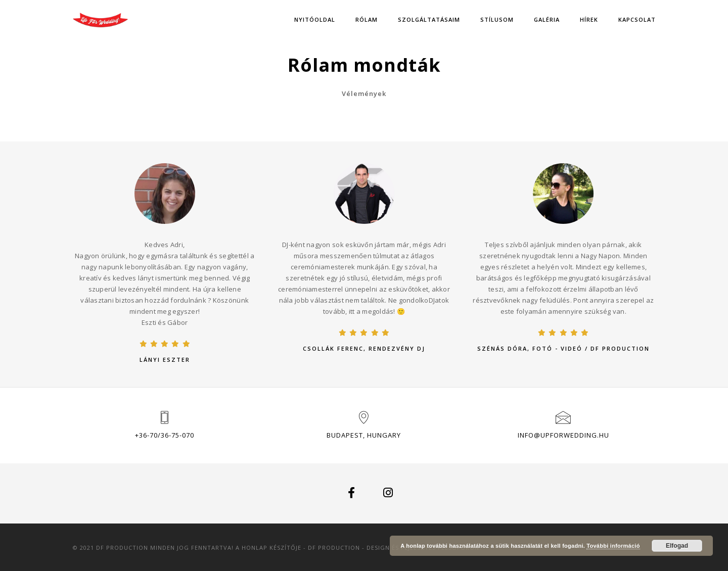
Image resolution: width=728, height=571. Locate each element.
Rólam (367, 19)
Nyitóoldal (315, 19)
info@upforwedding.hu (563, 435)
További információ (613, 546)
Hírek (589, 19)
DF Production (334, 548)
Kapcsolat (637, 19)
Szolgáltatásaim (429, 19)
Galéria (547, 19)
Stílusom (497, 19)
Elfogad (677, 546)
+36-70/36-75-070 (165, 435)
